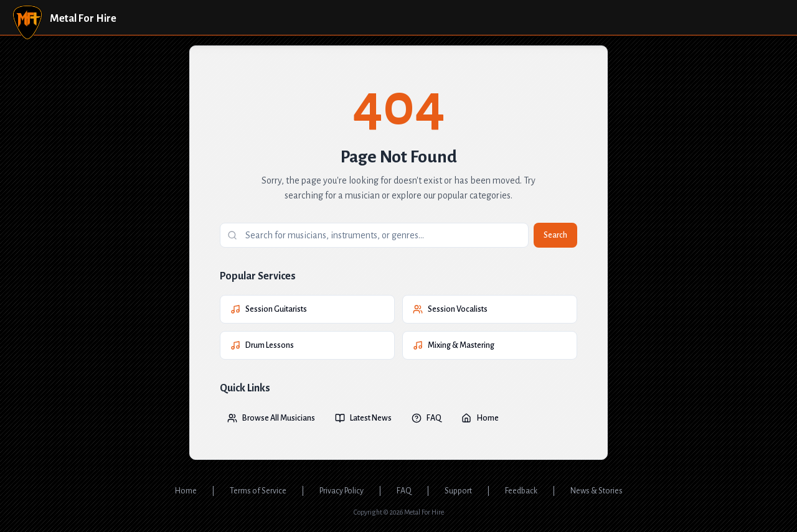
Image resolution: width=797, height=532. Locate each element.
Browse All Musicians (271, 418)
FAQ (427, 418)
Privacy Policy (342, 491)
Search (555, 235)
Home (480, 418)
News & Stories (597, 491)
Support (458, 491)
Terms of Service (258, 491)
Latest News (363, 418)
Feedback (521, 491)
